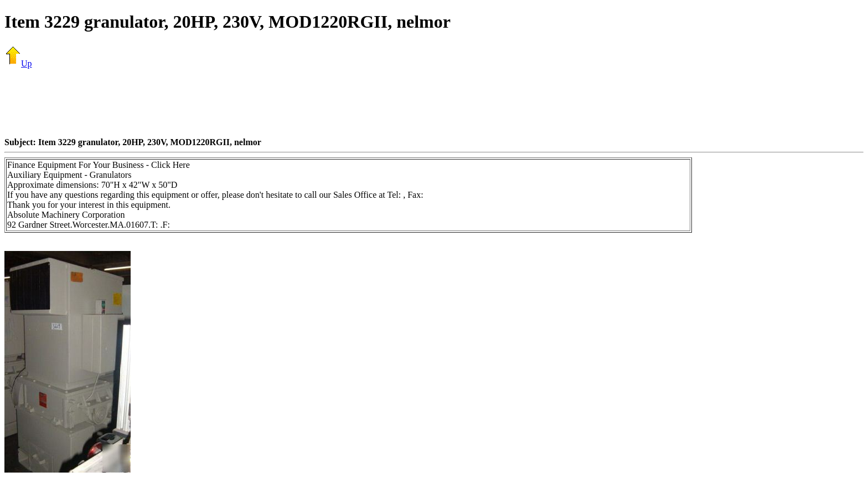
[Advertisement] (434, 102)
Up (18, 63)
